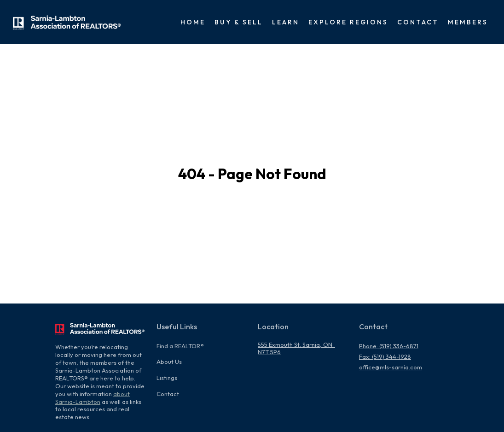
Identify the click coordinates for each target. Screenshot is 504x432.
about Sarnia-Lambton (93, 398)
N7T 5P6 (269, 352)
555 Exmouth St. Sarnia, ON (296, 344)
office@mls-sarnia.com (391, 367)
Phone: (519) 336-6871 (389, 346)
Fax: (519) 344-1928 (385, 356)
